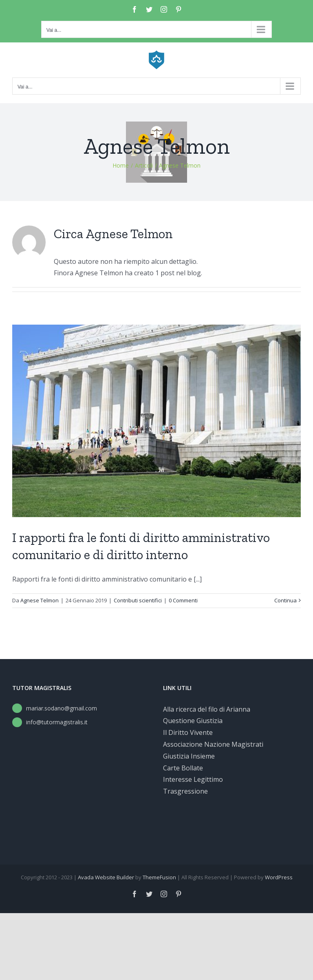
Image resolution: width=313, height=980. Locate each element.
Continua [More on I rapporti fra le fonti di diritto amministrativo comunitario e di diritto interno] (285, 600)
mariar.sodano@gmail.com (62, 708)
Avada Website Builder (106, 877)
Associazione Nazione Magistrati (213, 744)
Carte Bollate (183, 768)
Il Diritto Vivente (188, 732)
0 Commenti (183, 600)
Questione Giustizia (193, 721)
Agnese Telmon (40, 600)
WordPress (279, 877)
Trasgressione (185, 791)
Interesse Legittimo (193, 779)
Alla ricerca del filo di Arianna (207, 709)
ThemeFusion (159, 877)
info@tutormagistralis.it (57, 722)
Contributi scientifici (138, 600)
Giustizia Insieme (189, 756)
